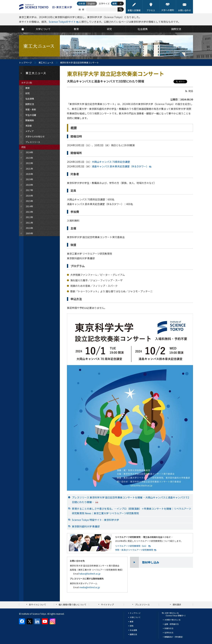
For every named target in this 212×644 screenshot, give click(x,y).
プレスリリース (142, 604)
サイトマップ (107, 604)
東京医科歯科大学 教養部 (86, 526)
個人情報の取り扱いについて (72, 604)
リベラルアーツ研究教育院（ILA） (131, 546)
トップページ (25, 62)
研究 (132, 626)
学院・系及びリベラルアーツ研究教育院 (134, 550)
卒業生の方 (169, 628)
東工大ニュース (46, 62)
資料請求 (177, 604)
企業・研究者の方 (172, 624)
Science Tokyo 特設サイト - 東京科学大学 (95, 520)
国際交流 (133, 634)
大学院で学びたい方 (172, 620)
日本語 (82, 3)
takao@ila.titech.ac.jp (90, 574)
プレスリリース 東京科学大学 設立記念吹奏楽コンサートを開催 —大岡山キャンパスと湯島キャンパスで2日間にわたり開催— (131, 500)
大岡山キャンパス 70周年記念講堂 (111, 162)
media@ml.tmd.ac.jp (90, 587)
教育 (132, 622)
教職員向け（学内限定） (174, 637)
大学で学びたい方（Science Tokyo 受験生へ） (176, 614)
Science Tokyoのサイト (62, 22)
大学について (135, 617)
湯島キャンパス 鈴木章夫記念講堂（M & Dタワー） (120, 166)
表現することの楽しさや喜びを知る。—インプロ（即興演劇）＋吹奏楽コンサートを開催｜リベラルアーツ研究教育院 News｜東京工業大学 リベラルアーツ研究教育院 (131, 511)
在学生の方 (169, 633)
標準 (115, 3)
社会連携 (133, 630)
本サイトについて (37, 604)
